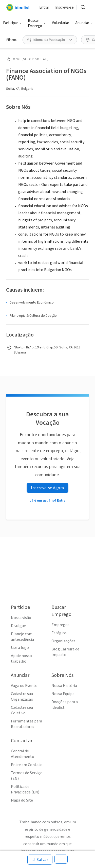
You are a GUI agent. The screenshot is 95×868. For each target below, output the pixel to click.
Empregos (60, 625)
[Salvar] (40, 860)
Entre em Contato (27, 765)
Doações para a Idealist (65, 705)
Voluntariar (61, 23)
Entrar (44, 7)
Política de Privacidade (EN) (25, 789)
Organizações (63, 641)
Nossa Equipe (63, 694)
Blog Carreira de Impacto (65, 652)
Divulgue (18, 626)
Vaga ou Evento (24, 686)
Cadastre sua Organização (22, 697)
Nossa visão (21, 618)
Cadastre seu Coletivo (22, 710)
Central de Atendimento (23, 754)
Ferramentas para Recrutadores (26, 724)
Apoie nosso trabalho (21, 659)
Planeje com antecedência (22, 637)
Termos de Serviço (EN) (27, 776)
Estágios (59, 633)
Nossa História (64, 686)
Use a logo (20, 648)
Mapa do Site (22, 800)
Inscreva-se (64, 7)
